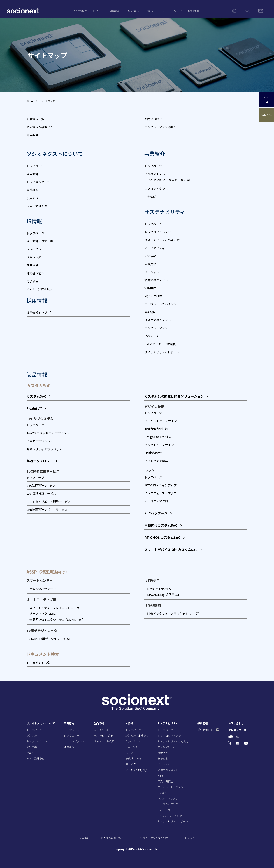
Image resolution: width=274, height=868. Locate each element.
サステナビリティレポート (162, 352)
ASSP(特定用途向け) (105, 736)
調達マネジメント (156, 280)
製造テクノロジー (40, 461)
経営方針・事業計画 (40, 241)
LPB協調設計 (153, 453)
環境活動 (150, 256)
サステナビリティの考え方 (162, 240)
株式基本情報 (35, 273)
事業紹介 (116, 11)
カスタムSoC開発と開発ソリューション (174, 396)
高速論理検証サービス (41, 493)
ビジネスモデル (155, 174)
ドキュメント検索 (38, 663)
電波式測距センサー (43, 589)
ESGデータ (152, 336)
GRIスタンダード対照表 (160, 344)
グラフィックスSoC (43, 614)
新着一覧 (233, 737)
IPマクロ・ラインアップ (160, 485)
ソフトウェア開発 (156, 461)
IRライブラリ (35, 249)
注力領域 (150, 197)
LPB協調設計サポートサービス (47, 510)
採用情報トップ (39, 313)
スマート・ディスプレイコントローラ (54, 608)
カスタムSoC (36, 396)
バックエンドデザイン (159, 445)
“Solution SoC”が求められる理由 (170, 180)
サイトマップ (187, 838)
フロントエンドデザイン (161, 421)
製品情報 (133, 11)
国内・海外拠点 (37, 206)
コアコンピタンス (156, 189)
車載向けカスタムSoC (161, 525)
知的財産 (150, 288)
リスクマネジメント (158, 320)
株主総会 (32, 265)
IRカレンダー (35, 257)
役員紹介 (32, 198)
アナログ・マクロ (156, 501)
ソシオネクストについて (88, 11)
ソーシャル (152, 272)
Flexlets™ (34, 408)
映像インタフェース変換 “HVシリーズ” (173, 614)
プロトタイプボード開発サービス (49, 502)
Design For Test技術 (158, 437)
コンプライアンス (156, 328)
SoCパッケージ (156, 513)
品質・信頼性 (153, 296)
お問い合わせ (153, 119)
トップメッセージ (38, 182)
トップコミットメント (159, 232)
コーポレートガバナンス (161, 304)
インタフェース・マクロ (160, 493)
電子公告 (32, 281)
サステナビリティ (171, 11)
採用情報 (194, 11)
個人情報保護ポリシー (41, 127)
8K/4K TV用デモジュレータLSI (50, 639)
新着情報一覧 (35, 119)
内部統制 (150, 312)
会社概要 (32, 190)
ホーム (30, 101)
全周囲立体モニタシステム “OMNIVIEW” (56, 620)
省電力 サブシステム (40, 441)
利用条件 (32, 135)
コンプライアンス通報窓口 (162, 127)
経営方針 (32, 174)
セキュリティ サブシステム (44, 449)
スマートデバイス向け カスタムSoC (171, 550)
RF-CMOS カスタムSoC (162, 537)
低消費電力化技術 (156, 429)
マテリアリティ (155, 248)
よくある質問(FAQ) (39, 289)
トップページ (35, 166)
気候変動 (150, 264)
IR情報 (149, 11)
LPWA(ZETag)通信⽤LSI (163, 595)
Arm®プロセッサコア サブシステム (50, 433)
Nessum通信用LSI (159, 589)
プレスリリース (237, 730)
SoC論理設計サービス (41, 486)
